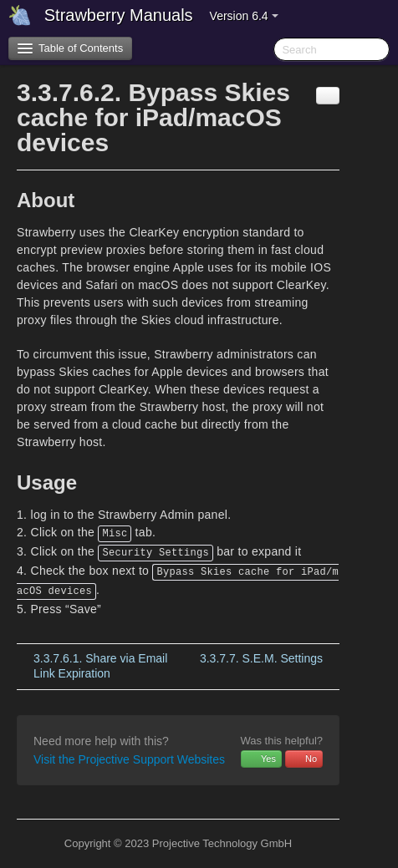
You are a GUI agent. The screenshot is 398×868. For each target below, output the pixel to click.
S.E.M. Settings (261, 658)
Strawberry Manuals (119, 15)
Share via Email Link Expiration (100, 666)
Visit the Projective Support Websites (129, 759)
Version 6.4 (244, 16)
